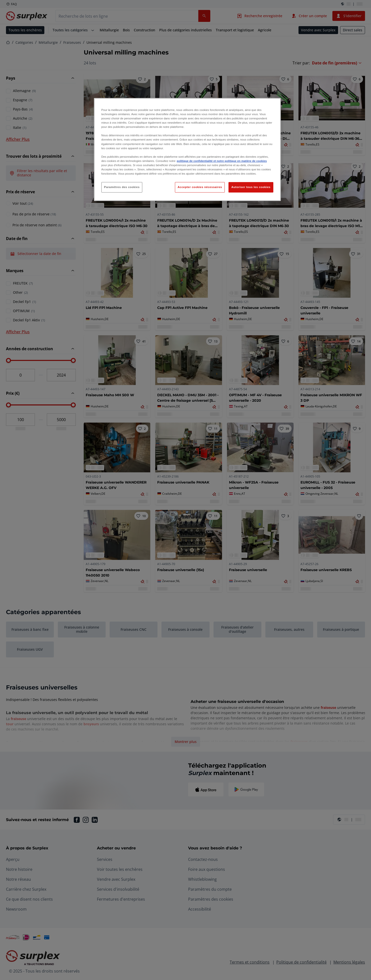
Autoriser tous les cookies (251, 187)
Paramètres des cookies (122, 187)
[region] (187, 149)
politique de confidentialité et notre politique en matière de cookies (222, 161)
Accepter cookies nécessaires (200, 187)
